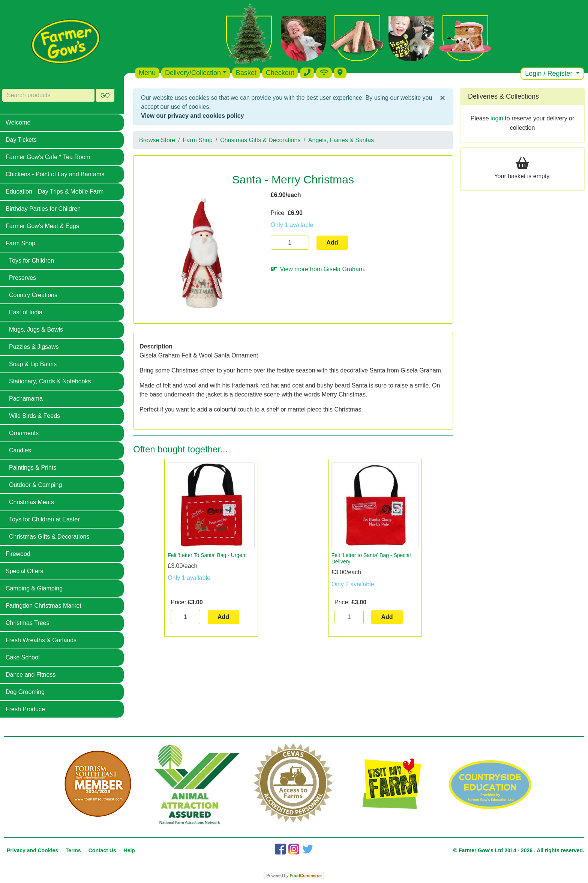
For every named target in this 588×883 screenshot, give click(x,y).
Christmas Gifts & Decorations (49, 537)
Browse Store (157, 140)
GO (105, 95)
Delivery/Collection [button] (193, 73)
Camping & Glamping (34, 588)
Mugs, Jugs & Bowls (36, 330)
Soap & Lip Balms (33, 364)
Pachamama (26, 399)
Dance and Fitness (31, 675)
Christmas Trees (27, 623)
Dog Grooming (25, 692)
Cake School (23, 657)
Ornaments (24, 433)
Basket (246, 73)
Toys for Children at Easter (44, 519)
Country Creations (33, 295)
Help (129, 850)
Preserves (22, 278)
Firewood (18, 554)
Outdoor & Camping (35, 485)
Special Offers (24, 571)
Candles (20, 450)
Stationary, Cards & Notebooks (50, 381)
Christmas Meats (31, 502)
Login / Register (550, 74)
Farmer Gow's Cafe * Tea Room (48, 157)
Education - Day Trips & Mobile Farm (55, 191)
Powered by (294, 875)
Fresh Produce (25, 709)
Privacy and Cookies (32, 850)
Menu (147, 73)
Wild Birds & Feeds (34, 416)
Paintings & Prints (33, 468)
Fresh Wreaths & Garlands (41, 640)
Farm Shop (20, 243)
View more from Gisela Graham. (318, 269)
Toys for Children (31, 261)
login (497, 118)
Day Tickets (21, 140)
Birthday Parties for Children (43, 209)
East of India (26, 312)
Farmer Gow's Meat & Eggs (42, 226)
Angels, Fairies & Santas (341, 140)
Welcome (18, 122)
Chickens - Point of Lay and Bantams (55, 174)
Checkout (280, 73)
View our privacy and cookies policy (192, 116)
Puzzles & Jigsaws (34, 347)
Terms (73, 850)
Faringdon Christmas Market (43, 606)
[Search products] (48, 95)
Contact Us (102, 850)
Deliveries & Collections (503, 96)
